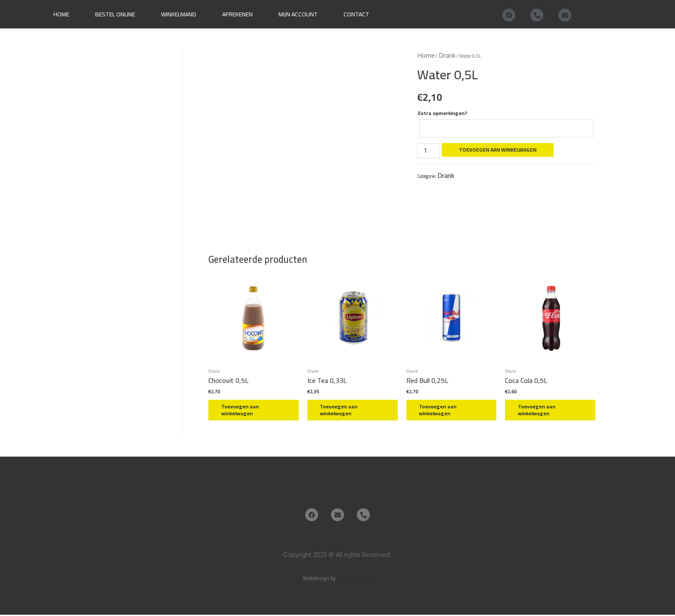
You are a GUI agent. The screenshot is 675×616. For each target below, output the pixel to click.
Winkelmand (179, 14)
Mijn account (298, 14)
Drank (447, 55)
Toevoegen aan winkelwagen (499, 150)
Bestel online (115, 14)
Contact (356, 14)
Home (61, 14)
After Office (355, 579)
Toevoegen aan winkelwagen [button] (244, 411)
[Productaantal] (429, 151)
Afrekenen (237, 14)
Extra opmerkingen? (443, 113)
